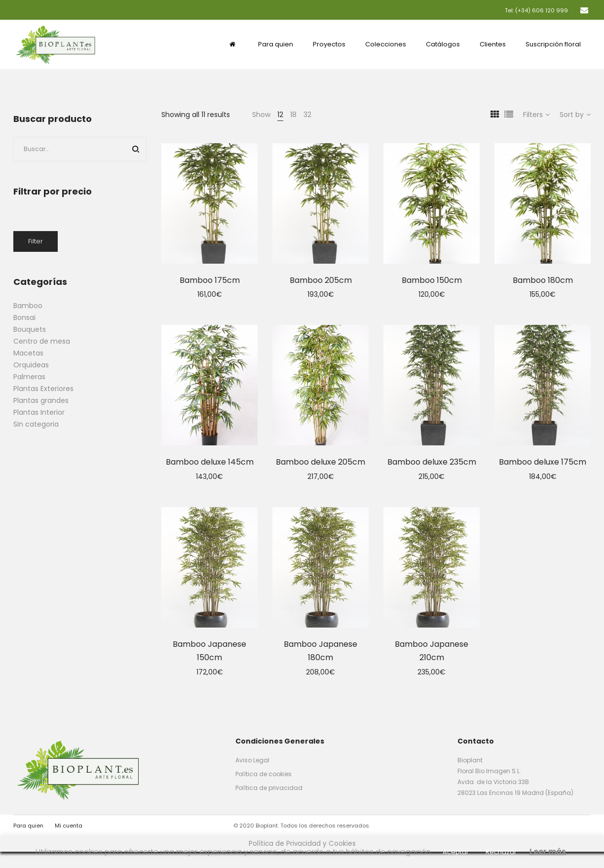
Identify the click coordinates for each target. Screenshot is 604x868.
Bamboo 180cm (543, 280)
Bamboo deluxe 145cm (210, 462)
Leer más (548, 851)
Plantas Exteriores (43, 389)
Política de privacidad (269, 788)
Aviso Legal (252, 760)
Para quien (28, 826)
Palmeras (29, 377)
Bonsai (24, 317)
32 (307, 115)
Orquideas (31, 365)
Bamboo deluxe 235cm (432, 462)
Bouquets (30, 329)
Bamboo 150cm (432, 280)
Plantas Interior (39, 412)
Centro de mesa (42, 341)
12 (280, 115)
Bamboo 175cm (210, 280)
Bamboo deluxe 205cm (321, 462)
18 (293, 115)
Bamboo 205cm (321, 280)
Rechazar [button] (501, 852)
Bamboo (28, 306)
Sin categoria (36, 424)
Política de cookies (264, 774)
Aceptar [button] (456, 852)
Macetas (28, 353)
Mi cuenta (69, 826)
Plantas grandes (41, 400)
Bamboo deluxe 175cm (543, 462)
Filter (36, 241)
